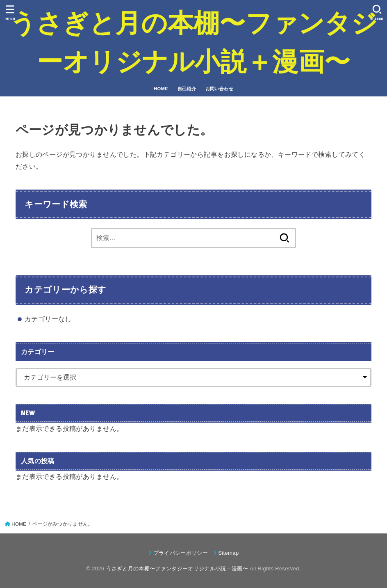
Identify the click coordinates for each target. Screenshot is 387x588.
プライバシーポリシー (181, 553)
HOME (161, 89)
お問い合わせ (219, 89)
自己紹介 (187, 89)
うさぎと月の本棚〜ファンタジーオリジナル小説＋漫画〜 (193, 42)
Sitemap (228, 553)
